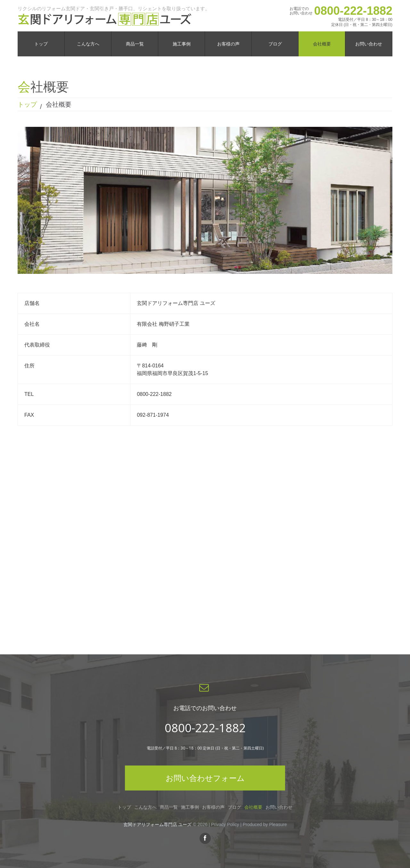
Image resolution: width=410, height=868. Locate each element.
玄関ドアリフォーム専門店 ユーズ (158, 824)
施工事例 (190, 807)
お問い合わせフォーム (205, 778)
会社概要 (253, 807)
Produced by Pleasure (265, 824)
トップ (27, 104)
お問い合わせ (279, 807)
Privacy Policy (225, 824)
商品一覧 (169, 807)
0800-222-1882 (353, 11)
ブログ (234, 807)
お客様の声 (213, 807)
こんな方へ (145, 807)
